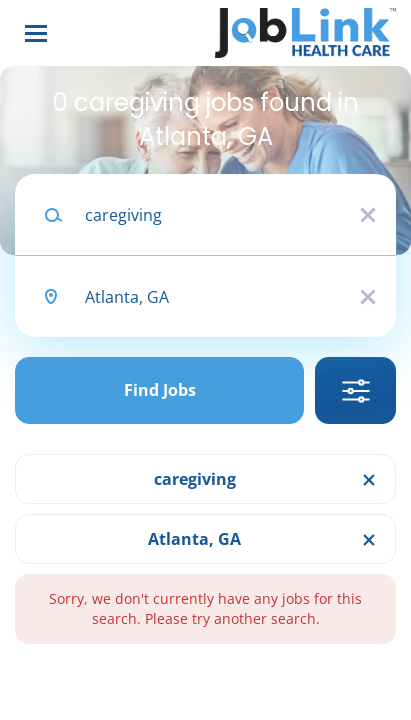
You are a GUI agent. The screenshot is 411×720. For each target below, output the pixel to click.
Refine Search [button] (355, 390)
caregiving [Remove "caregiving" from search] (195, 479)
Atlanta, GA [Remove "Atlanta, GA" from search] (194, 539)
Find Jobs (160, 390)
